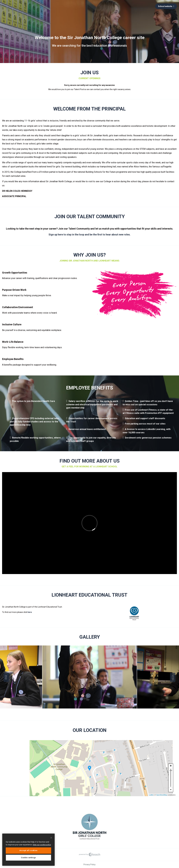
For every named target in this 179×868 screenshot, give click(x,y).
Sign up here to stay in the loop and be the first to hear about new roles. (89, 235)
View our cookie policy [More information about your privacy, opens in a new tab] (42, 845)
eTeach (89, 855)
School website (166, 6)
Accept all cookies (28, 850)
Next (173, 677)
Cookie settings (28, 858)
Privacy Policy (89, 864)
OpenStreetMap (162, 795)
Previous (6, 677)
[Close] (51, 838)
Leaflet (151, 795)
